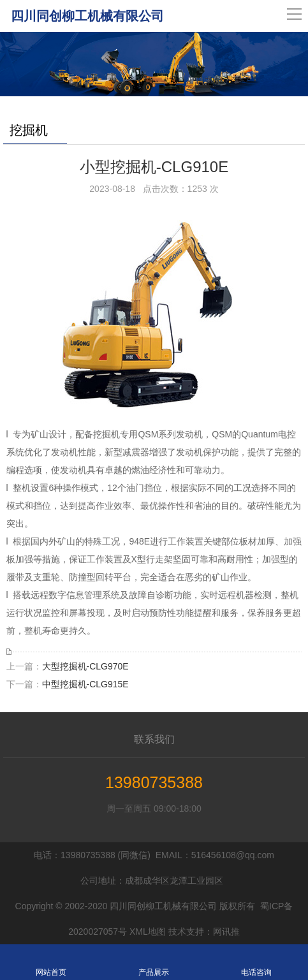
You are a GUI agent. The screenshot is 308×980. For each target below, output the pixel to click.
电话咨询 (257, 962)
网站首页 (51, 962)
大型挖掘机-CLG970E (85, 666)
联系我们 (154, 739)
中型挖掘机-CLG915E (85, 684)
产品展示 (154, 962)
